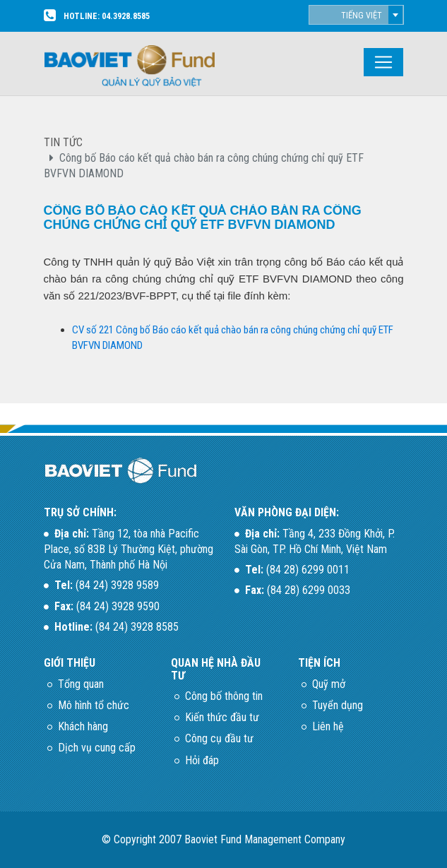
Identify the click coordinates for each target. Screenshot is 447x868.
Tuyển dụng (338, 705)
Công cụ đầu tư (219, 738)
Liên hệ (328, 726)
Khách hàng (83, 726)
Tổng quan (81, 684)
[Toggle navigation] (383, 62)
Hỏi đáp (202, 760)
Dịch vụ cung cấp (97, 748)
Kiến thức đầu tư (222, 717)
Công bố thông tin (224, 696)
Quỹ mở (329, 684)
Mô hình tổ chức (94, 705)
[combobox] (356, 15)
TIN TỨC (63, 142)
